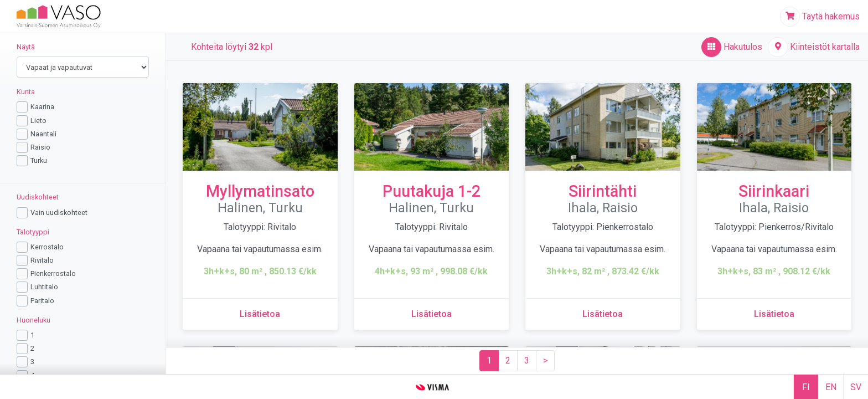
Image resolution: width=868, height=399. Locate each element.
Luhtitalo (44, 287)
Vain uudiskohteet (59, 213)
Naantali (43, 134)
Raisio (40, 147)
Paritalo (42, 301)
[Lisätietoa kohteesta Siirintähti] (603, 314)
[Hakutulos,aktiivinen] (732, 47)
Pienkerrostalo (53, 273)
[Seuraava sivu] (545, 361)
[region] (83, 204)
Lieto (38, 121)
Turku (39, 160)
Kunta (26, 92)
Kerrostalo (47, 247)
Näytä (26, 47)
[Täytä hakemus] (820, 17)
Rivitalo (42, 260)
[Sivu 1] (489, 361)
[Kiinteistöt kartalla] (814, 47)
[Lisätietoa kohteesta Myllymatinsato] (260, 314)
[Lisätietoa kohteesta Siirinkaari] (774, 314)
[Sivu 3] (527, 361)
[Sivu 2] (508, 361)
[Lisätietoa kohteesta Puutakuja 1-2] (432, 314)
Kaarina (42, 107)
